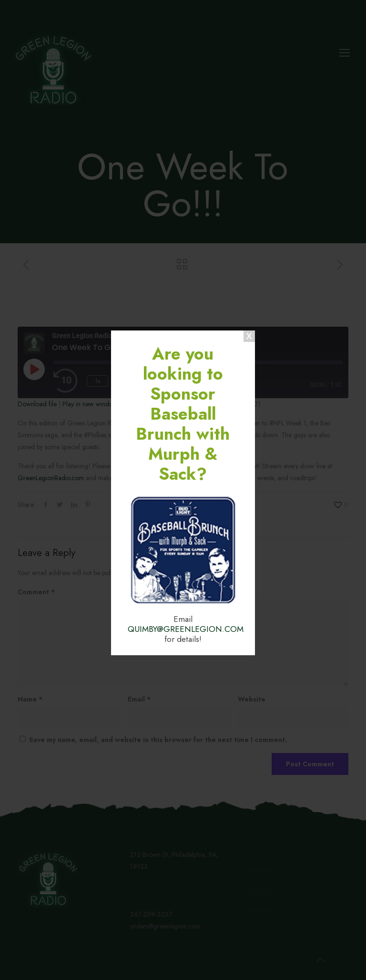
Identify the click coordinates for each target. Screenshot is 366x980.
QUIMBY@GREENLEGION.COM (186, 629)
